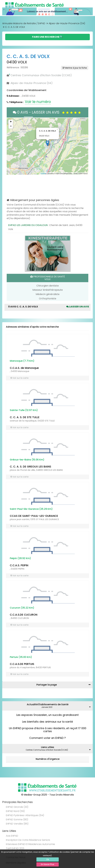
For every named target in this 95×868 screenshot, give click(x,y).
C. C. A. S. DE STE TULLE (25, 417)
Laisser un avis (78, 307)
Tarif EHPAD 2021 (15, 848)
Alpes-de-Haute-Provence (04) (67, 23)
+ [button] (11, 122)
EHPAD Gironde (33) (17, 807)
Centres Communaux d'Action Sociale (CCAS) (41, 75)
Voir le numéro (38, 102)
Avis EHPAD (12, 836)
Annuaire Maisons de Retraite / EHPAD (24, 23)
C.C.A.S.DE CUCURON (24, 615)
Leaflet (43, 174)
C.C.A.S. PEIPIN (19, 565)
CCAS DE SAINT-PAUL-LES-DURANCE (34, 516)
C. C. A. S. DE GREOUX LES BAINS (30, 467)
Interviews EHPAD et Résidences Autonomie (30, 844)
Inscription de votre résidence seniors (28, 840)
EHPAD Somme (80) (17, 820)
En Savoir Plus (47, 864)
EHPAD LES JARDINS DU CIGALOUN (28, 225)
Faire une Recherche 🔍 (47, 37)
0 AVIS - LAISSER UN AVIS (47, 112)
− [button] (11, 126)
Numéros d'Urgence (48, 759)
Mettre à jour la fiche (75, 68)
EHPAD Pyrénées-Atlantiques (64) (25, 815)
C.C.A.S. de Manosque (24, 368)
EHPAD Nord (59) (15, 811)
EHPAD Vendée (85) (17, 824)
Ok (48, 859)
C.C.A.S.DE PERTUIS (22, 664)
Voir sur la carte (20, 378)
